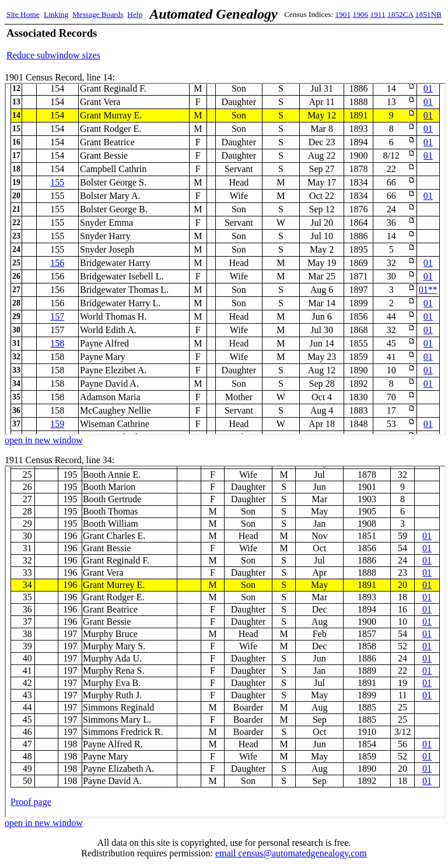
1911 (378, 14)
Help (135, 14)
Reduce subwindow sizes (53, 55)
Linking (56, 14)
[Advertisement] (305, 44)
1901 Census (225, 259)
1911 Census (225, 642)
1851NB (428, 14)
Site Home (23, 14)
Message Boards (98, 14)
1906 (361, 14)
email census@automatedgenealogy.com (291, 853)
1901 (343, 14)
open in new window (44, 440)
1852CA (400, 14)
